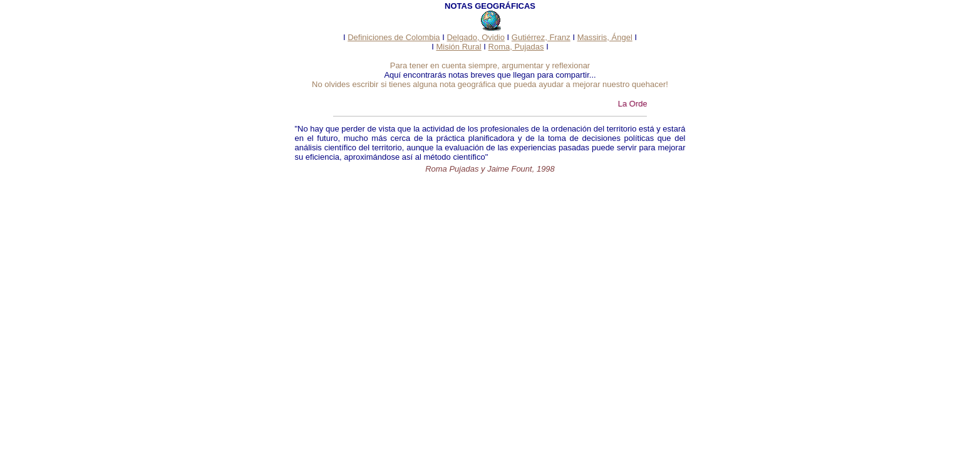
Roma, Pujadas (516, 47)
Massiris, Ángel (605, 37)
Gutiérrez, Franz (541, 37)
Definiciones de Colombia (394, 37)
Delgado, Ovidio (476, 37)
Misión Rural (458, 47)
